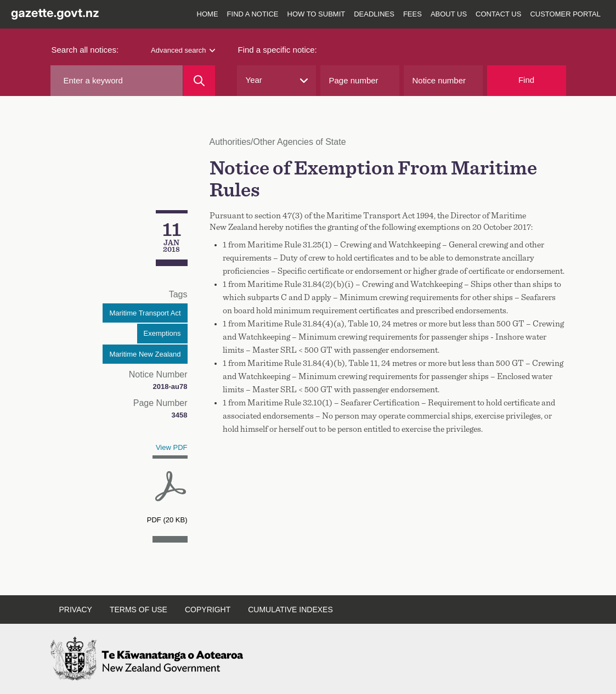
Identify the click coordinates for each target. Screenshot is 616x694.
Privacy (76, 610)
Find (526, 80)
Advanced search (183, 50)
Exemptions (162, 333)
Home (208, 14)
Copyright (208, 610)
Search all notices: (85, 50)
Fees (412, 14)
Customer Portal (565, 14)
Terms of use (139, 610)
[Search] (199, 81)
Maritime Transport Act (145, 313)
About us (449, 14)
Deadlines (374, 14)
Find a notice (253, 14)
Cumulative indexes (290, 610)
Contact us (498, 14)
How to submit (317, 14)
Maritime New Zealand (145, 354)
